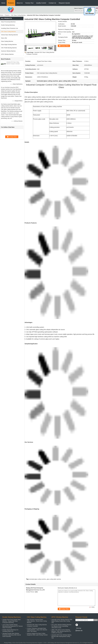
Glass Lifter (4, 38)
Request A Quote (64, 3)
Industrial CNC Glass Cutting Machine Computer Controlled (37, 625)
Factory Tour (29, 3)
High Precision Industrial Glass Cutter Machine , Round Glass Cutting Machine (37, 621)
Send (96, 620)
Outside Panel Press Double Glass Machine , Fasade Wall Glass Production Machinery (12, 621)
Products (11, 3)
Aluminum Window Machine (8, 51)
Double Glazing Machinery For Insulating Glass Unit (10, 631)
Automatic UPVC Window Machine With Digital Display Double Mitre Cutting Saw (62, 621)
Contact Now (65, 46)
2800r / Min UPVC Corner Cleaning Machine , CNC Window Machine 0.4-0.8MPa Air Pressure (61, 631)
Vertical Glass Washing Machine (10, 35)
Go (96, 11)
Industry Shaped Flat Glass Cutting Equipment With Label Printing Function (37, 634)
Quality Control (41, 3)
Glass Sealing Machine (7, 41)
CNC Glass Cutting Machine (18, 15)
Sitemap (79, 628)
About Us (20, 3)
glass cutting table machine (54, 579)
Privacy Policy (8, 643)
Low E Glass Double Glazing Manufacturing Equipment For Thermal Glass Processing (12, 626)
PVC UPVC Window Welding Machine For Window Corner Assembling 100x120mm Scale (61, 626)
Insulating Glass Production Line (10, 28)
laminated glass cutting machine (38, 579)
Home (3, 3)
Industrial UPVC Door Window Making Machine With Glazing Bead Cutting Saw (61, 636)
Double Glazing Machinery (8, 25)
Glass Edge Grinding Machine (9, 45)
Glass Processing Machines (8, 22)
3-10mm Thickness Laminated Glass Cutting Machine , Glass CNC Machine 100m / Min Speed (37, 630)
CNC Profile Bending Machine (9, 48)
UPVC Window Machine (7, 54)
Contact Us (52, 3)
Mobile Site (79, 631)
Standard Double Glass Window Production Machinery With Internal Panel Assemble (12, 635)
